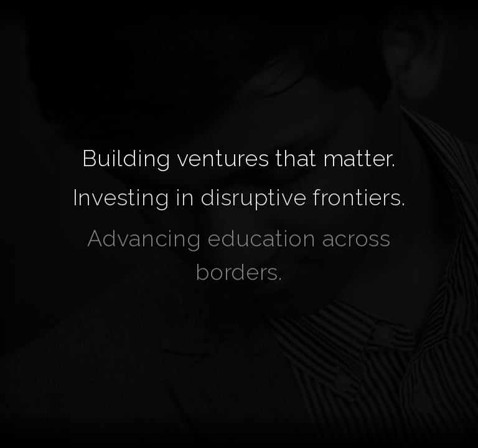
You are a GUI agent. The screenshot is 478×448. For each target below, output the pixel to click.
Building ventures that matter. (239, 158)
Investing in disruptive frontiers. (239, 198)
